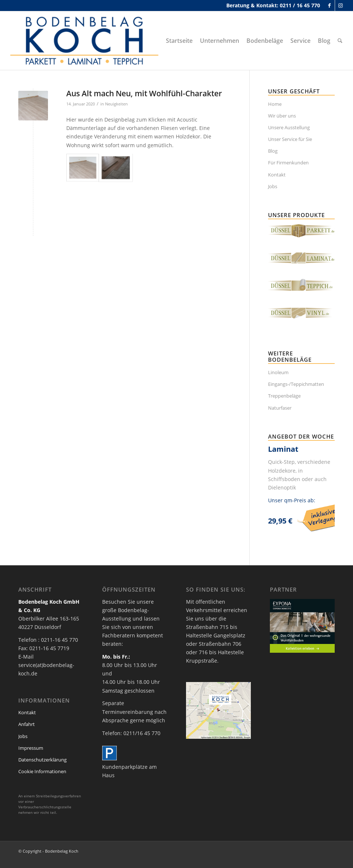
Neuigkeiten (116, 104)
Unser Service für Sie (290, 139)
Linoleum (278, 372)
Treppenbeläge (284, 396)
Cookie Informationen (42, 771)
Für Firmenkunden (288, 163)
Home (275, 104)
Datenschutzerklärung (42, 760)
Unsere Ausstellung (289, 127)
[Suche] (340, 41)
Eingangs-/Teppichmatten (296, 384)
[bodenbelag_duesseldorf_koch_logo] (86, 41)
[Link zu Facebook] (329, 5)
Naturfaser (280, 408)
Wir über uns (282, 116)
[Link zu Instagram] (341, 5)
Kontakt (277, 175)
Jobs (273, 186)
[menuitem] (179, 41)
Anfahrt (27, 724)
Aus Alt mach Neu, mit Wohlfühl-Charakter (144, 93)
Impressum (31, 748)
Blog (273, 151)
